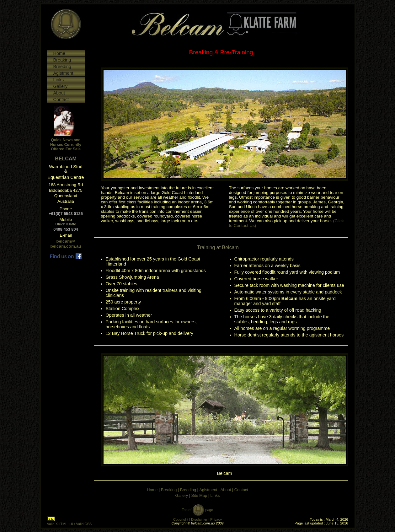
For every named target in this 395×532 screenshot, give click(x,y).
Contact (61, 99)
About (59, 93)
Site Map (199, 495)
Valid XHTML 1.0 (60, 524)
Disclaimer (199, 519)
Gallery (61, 86)
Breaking (62, 60)
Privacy (216, 519)
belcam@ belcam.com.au (66, 244)
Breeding (62, 67)
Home (59, 53)
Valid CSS (84, 524)
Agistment (63, 73)
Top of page (198, 510)
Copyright (181, 519)
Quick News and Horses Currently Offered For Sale (66, 145)
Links (59, 80)
